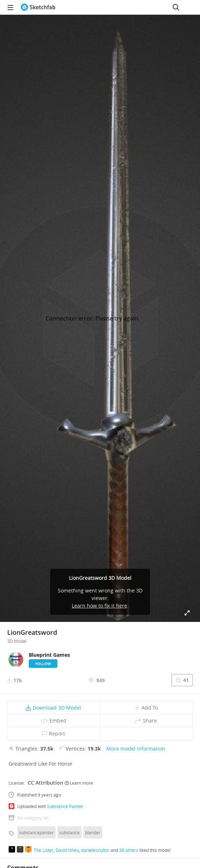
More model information (136, 749)
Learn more (79, 783)
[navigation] (10, 7)
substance (69, 832)
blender (93, 832)
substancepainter (36, 832)
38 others (129, 850)
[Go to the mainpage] (38, 7)
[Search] (176, 7)
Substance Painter (65, 806)
